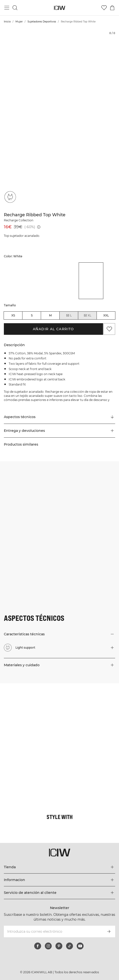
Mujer (19, 22)
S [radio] (32, 315)
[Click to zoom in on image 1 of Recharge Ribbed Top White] (59, 117)
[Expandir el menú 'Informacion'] (59, 880)
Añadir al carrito (53, 329)
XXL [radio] (106, 315)
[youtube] (80, 946)
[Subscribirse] (109, 931)
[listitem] (16, 281)
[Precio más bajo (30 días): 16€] (39, 227)
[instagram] (48, 946)
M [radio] (50, 315)
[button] (59, 431)
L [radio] (69, 315)
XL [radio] (87, 315)
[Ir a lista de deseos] (104, 8)
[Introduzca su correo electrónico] (53, 931)
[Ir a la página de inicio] (59, 8)
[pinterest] (59, 946)
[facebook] (38, 946)
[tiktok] (70, 946)
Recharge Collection (19, 220)
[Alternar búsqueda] (15, 8)
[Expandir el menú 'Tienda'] (59, 867)
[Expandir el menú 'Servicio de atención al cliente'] (59, 893)
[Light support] (10, 197)
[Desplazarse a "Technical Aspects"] (59, 417)
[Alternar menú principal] (7, 8)
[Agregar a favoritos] (109, 329)
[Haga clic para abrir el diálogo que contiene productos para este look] (30, 713)
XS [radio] (13, 315)
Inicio (7, 22)
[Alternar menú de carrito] (112, 8)
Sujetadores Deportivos (42, 22)
